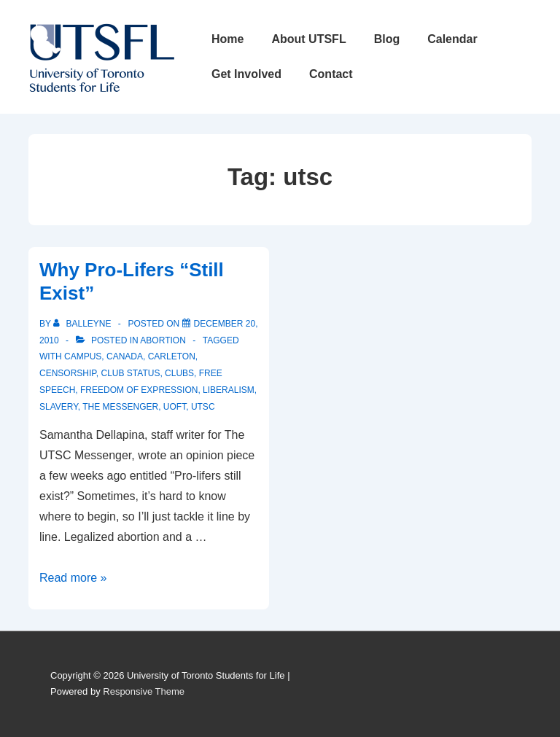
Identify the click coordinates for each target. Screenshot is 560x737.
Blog (387, 39)
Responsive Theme (144, 691)
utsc (203, 407)
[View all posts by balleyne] (83, 324)
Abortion (163, 340)
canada (125, 356)
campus (83, 356)
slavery (59, 407)
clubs (179, 373)
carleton (172, 356)
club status (130, 373)
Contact (331, 74)
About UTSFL (308, 39)
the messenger (120, 407)
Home (227, 39)
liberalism (229, 390)
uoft (175, 407)
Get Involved (246, 74)
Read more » (73, 578)
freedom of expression (139, 390)
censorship (68, 373)
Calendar (452, 39)
